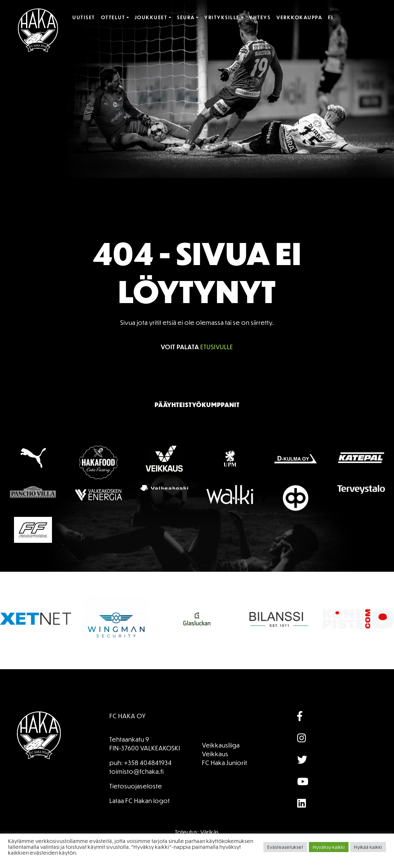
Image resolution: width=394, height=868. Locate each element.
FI (331, 17)
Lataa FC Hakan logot (140, 801)
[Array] (318, 717)
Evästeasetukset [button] (285, 847)
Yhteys (260, 17)
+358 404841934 (148, 763)
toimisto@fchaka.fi (137, 771)
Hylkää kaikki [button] (368, 847)
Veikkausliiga (221, 745)
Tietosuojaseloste (136, 786)
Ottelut (113, 17)
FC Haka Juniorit (225, 763)
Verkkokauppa (299, 17)
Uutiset (84, 17)
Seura (186, 17)
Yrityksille (222, 17)
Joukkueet (151, 17)
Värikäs (210, 832)
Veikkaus (215, 754)
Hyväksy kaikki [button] (329, 847)
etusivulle (217, 347)
